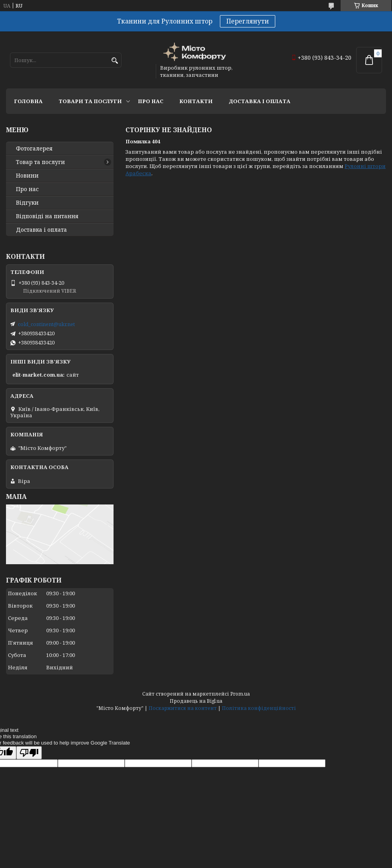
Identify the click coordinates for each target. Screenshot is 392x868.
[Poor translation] (29, 753)
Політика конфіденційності (259, 708)
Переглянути (248, 21)
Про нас (151, 101)
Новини (27, 176)
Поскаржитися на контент (183, 708)
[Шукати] (115, 61)
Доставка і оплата (260, 101)
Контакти (196, 101)
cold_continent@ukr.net (46, 324)
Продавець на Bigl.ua (196, 701)
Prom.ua (240, 694)
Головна (28, 101)
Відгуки (27, 203)
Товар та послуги (40, 162)
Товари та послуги (90, 101)
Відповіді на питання (47, 216)
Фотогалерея (34, 149)
